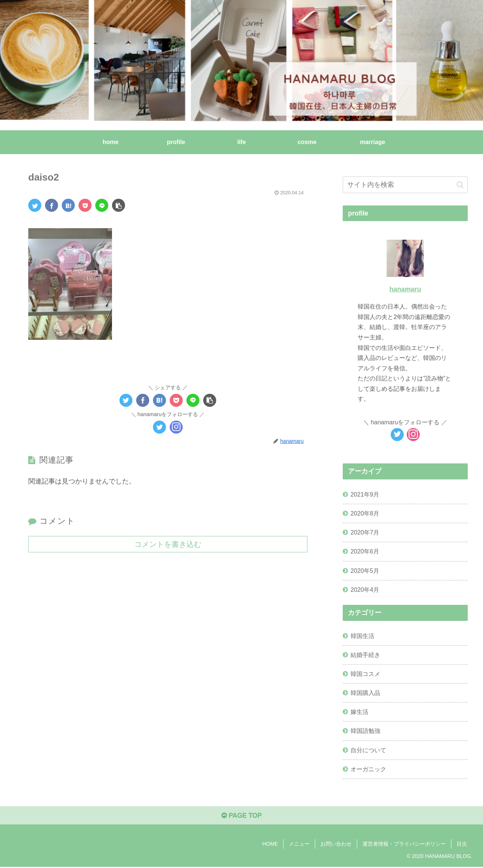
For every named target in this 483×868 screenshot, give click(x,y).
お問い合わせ (336, 845)
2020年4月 (365, 590)
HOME (270, 845)
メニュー (299, 845)
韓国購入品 (365, 693)
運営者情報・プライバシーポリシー (404, 845)
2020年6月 (365, 551)
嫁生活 (359, 712)
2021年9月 (365, 494)
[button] (460, 185)
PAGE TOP (241, 816)
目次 (462, 845)
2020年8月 (365, 513)
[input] (405, 185)
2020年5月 (365, 571)
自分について (368, 750)
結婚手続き (365, 655)
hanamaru (405, 289)
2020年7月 (365, 532)
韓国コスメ (365, 674)
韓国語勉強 (365, 731)
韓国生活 (362, 636)
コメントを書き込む (168, 544)
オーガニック (368, 769)
